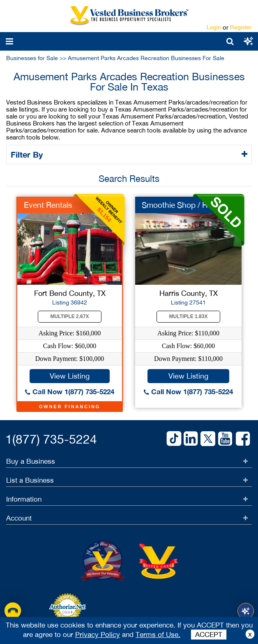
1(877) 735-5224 (51, 439)
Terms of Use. (158, 635)
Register (241, 27)
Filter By (28, 154)
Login (214, 27)
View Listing (70, 376)
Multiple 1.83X (189, 316)
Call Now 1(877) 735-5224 (70, 392)
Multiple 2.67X (70, 316)
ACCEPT (209, 635)
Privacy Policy (98, 635)
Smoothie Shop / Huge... (184, 205)
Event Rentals (48, 205)
